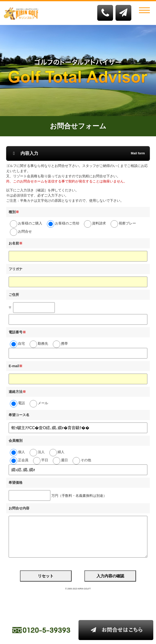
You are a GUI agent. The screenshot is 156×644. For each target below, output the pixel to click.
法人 (41, 452)
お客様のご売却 (67, 223)
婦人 (61, 452)
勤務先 (43, 343)
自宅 (21, 343)
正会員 (23, 460)
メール (43, 403)
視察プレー (127, 223)
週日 (64, 460)
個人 (21, 452)
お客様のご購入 (30, 223)
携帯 (64, 343)
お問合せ (25, 231)
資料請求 (99, 223)
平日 (45, 460)
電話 (21, 403)
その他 (86, 460)
